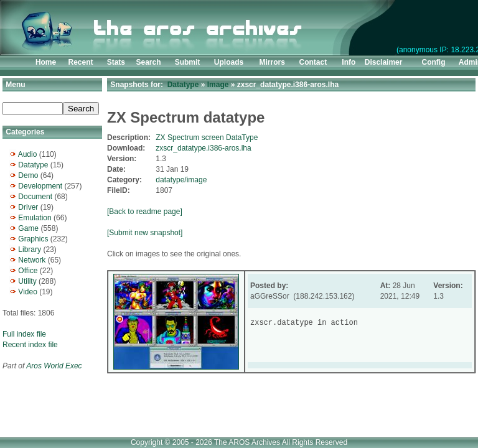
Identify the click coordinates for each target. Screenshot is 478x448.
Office (28, 271)
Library (30, 250)
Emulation (35, 218)
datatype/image (181, 180)
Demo (28, 175)
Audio (28, 154)
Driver (28, 207)
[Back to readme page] (145, 212)
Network (32, 260)
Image (218, 85)
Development (40, 186)
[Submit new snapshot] (145, 233)
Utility (27, 281)
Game (28, 228)
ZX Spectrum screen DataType (207, 138)
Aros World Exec (54, 366)
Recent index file (30, 345)
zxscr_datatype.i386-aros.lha (203, 148)
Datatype (33, 165)
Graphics (33, 239)
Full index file (24, 334)
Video (27, 292)
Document (35, 197)
